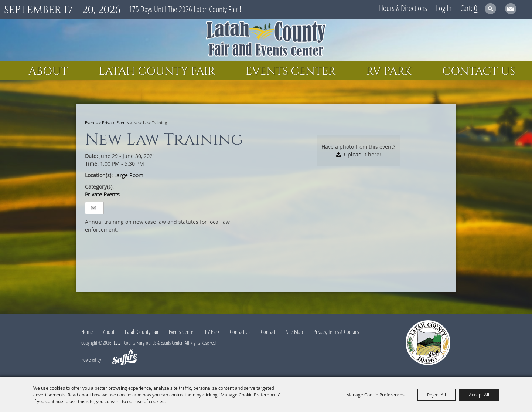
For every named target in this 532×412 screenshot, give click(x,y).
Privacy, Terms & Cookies (336, 332)
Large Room (129, 175)
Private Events (115, 123)
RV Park (389, 71)
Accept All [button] (479, 395)
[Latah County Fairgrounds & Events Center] (266, 40)
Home (87, 332)
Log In (444, 8)
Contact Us (479, 71)
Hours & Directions (403, 8)
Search (490, 9)
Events (91, 123)
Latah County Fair (157, 71)
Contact (268, 332)
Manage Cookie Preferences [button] (375, 395)
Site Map (294, 332)
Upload (353, 154)
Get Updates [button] (511, 9)
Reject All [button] (436, 395)
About (48, 71)
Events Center (291, 71)
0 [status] (476, 8)
